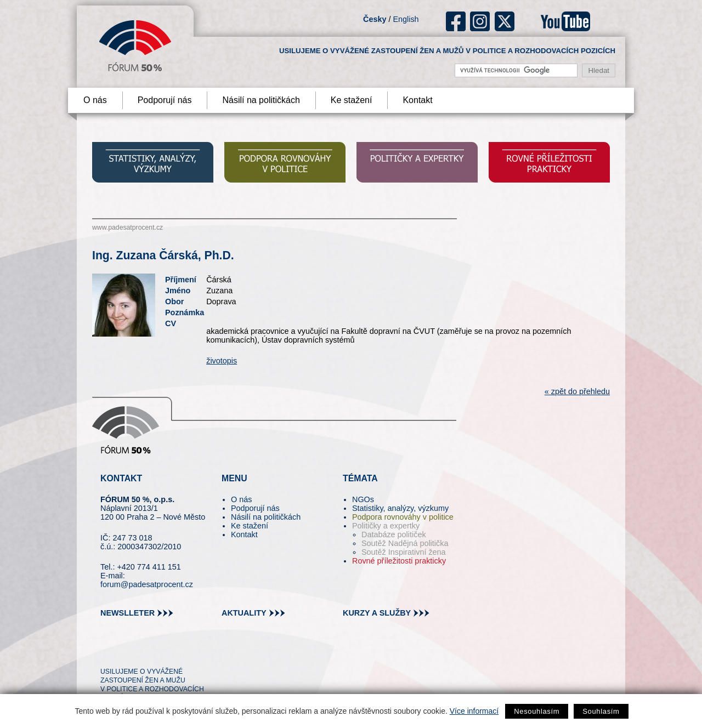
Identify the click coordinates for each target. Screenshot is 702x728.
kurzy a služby (377, 613)
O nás (95, 100)
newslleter (128, 613)
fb (456, 21)
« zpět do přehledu (577, 391)
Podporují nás (165, 100)
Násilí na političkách (261, 100)
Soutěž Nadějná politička (405, 543)
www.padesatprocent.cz (128, 228)
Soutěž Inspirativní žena (404, 552)
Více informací (474, 711)
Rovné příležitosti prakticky (399, 561)
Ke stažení (352, 100)
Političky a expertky (386, 526)
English (406, 19)
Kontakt (417, 100)
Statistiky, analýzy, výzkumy (400, 508)
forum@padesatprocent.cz (147, 584)
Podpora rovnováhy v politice (403, 517)
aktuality (244, 613)
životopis (222, 361)
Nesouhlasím (537, 711)
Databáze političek (394, 534)
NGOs (363, 499)
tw (108, 652)
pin (126, 652)
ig (480, 21)
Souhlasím (601, 711)
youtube (565, 21)
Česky (375, 19)
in (162, 652)
